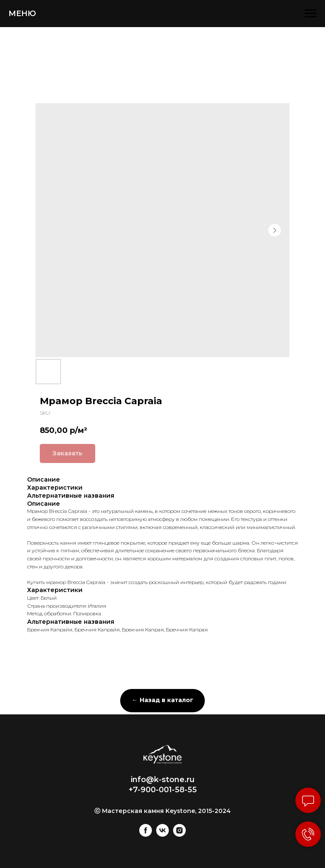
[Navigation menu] (311, 14)
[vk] (162, 834)
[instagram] (179, 834)
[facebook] (146, 834)
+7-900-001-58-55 (163, 790)
